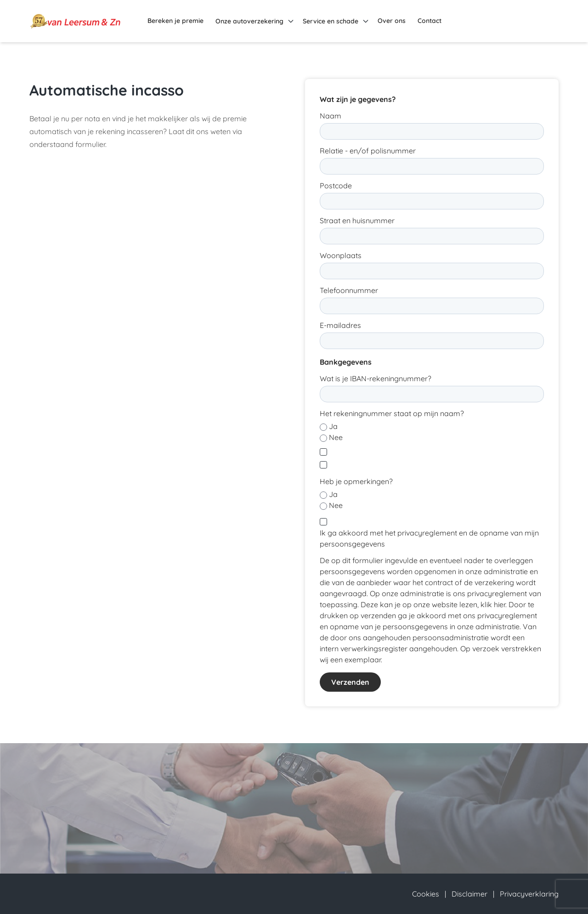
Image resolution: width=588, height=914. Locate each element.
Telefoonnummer (349, 290)
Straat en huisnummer (357, 220)
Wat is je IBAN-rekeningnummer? (376, 378)
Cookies (426, 894)
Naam (331, 116)
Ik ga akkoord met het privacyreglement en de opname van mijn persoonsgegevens (429, 538)
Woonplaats (341, 255)
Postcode (336, 186)
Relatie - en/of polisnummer (368, 151)
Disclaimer (469, 894)
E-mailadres (340, 325)
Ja (333, 426)
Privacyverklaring (529, 894)
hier (500, 604)
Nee (336, 437)
